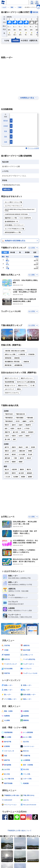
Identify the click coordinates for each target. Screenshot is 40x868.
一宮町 (15, 458)
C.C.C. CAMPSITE (25, 218)
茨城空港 (26, 362)
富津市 (14, 473)
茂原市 (14, 447)
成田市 (14, 425)
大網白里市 (22, 451)
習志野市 (28, 425)
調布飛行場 (8, 365)
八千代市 (27, 429)
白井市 (21, 436)
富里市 (28, 436)
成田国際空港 (18, 365)
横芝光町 (7, 458)
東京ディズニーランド (11, 378)
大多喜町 (16, 477)
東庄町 (14, 455)
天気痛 (6, 126)
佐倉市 (21, 425)
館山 (7, 261)
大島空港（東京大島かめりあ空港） (15, 351)
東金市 (21, 447)
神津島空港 (8, 358)
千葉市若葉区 (20, 418)
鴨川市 (29, 470)
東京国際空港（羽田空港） (13, 362)
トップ (4, 7)
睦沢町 (22, 458)
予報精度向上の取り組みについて (19, 831)
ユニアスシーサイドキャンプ (13, 206)
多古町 (7, 455)
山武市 (14, 451)
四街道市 (31, 432)
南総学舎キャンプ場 (11, 218)
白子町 (7, 462)
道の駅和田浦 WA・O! (11, 222)
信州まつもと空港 (10, 354)
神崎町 (30, 451)
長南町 (21, 462)
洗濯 (6, 142)
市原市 (12, 429)
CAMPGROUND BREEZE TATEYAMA (16, 214)
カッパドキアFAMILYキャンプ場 (14, 229)
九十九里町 (22, 455)
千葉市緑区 (30, 418)
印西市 (14, 436)
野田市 (7, 425)
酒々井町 (7, 439)
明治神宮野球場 (9, 382)
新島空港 (17, 358)
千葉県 (20, 7)
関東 (12, 7)
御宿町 (23, 477)
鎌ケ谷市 (16, 432)
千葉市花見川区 (20, 414)
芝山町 (30, 455)
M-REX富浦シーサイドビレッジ (14, 225)
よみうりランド (9, 389)
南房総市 (29, 473)
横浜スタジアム (23, 386)
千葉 (7, 268)
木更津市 (14, 470)
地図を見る (7, 189)
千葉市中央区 (9, 414)
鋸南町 (30, 477)
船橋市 (25, 421)
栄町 (14, 439)
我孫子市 (7, 432)
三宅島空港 (31, 354)
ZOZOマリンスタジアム (12, 393)
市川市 (18, 421)
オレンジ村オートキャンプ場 (13, 202)
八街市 (7, 436)
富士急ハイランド (10, 386)
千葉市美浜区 (9, 421)
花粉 (6, 137)
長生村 (29, 458)
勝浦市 (22, 470)
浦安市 (23, 432)
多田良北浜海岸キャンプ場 (13, 232)
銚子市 (7, 447)
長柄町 (14, 462)
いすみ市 (7, 477)
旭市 (27, 447)
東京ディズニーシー (27, 378)
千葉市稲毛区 (9, 418)
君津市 (7, 473)
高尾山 (19, 389)
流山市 (19, 429)
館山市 (7, 470)
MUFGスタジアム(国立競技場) (26, 382)
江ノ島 (32, 386)
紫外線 (6, 121)
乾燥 (6, 131)
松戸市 (32, 421)
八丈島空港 (22, 354)
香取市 (7, 451)
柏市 (6, 429)
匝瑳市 (33, 447)
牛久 (7, 264)
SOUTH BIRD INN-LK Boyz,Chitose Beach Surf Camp (20, 210)
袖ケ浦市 (21, 473)
